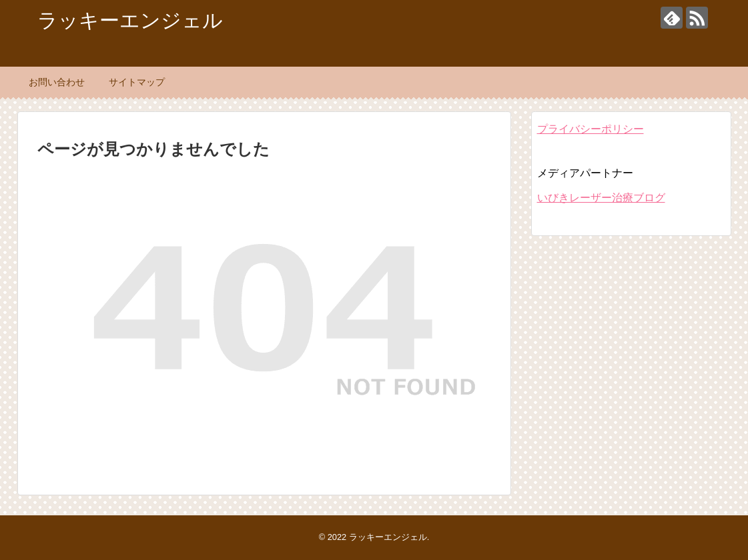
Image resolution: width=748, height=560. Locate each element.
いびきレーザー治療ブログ (601, 198)
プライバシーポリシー (591, 129)
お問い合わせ (57, 82)
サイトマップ (137, 82)
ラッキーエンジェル (130, 20)
